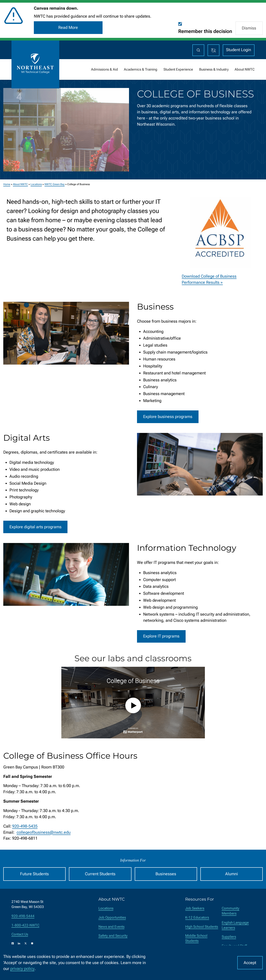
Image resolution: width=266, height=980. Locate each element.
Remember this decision (205, 31)
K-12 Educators (197, 917)
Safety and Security (113, 936)
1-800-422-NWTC (25, 925)
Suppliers (229, 937)
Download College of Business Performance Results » (209, 280)
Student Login (239, 50)
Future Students (34, 874)
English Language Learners (235, 925)
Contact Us (20, 934)
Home (7, 184)
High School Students (202, 927)
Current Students (100, 874)
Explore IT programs (161, 636)
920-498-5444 (23, 916)
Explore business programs (168, 417)
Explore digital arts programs (35, 527)
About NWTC (20, 184)
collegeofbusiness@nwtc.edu (44, 832)
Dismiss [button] (249, 28)
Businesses (166, 874)
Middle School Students (196, 938)
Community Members (231, 911)
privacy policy (22, 969)
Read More (68, 28)
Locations (36, 184)
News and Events (111, 927)
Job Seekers (195, 908)
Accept (250, 963)
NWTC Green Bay (55, 184)
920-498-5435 (25, 826)
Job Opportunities (112, 917)
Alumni (232, 874)
